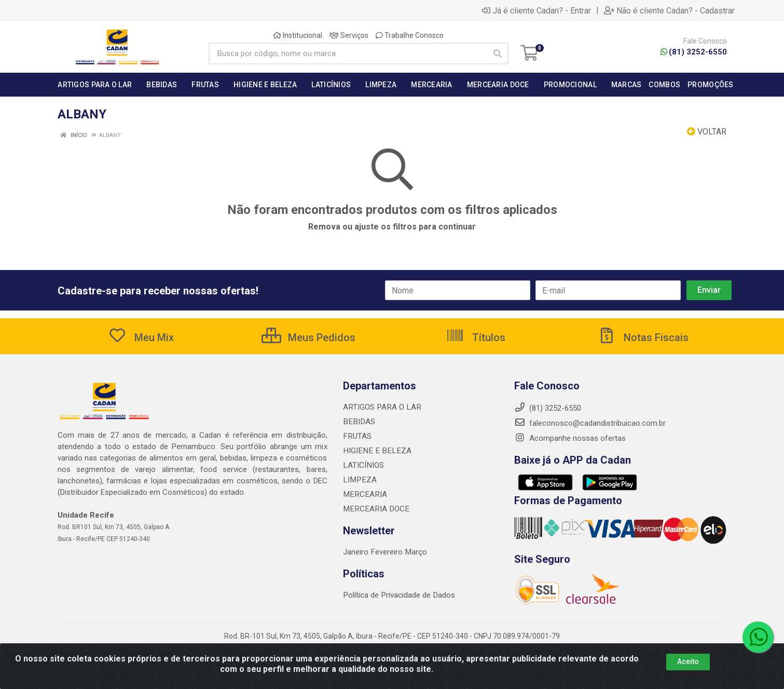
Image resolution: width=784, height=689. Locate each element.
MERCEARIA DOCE (374, 509)
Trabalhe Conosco (410, 35)
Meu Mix (141, 337)
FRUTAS (357, 436)
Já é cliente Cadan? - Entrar (537, 10)
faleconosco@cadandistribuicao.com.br (590, 423)
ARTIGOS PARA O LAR (381, 407)
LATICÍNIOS (363, 465)
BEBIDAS (358, 422)
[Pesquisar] (498, 53)
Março (415, 552)
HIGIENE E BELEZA (375, 451)
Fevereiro (387, 552)
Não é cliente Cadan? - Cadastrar (669, 10)
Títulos (476, 337)
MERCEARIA (364, 494)
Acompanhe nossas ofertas (570, 438)
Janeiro (357, 552)
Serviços (349, 35)
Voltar (707, 132)
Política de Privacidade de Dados (398, 595)
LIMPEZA (359, 480)
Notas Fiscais (643, 337)
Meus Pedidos (308, 337)
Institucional (298, 35)
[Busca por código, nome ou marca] (348, 53)
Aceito (688, 669)
